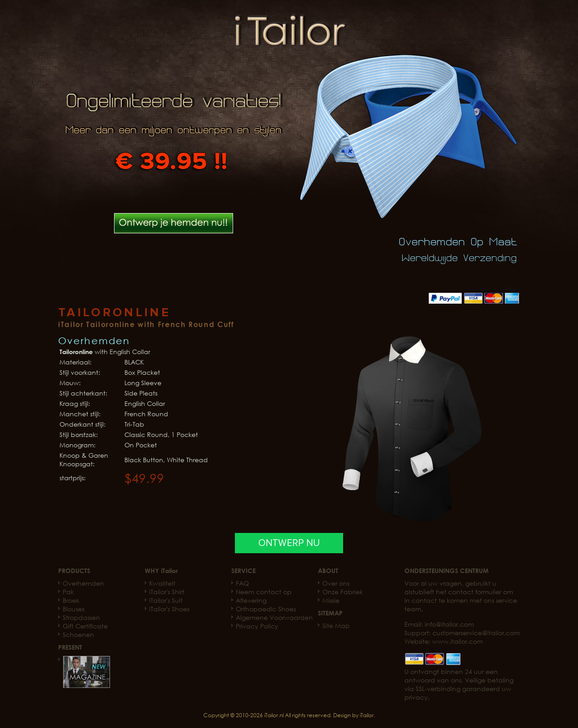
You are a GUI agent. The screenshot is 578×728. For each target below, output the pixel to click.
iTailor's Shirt (167, 592)
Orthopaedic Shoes (266, 609)
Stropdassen (81, 617)
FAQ (242, 583)
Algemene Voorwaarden (274, 617)
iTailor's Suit (166, 600)
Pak (68, 592)
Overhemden (83, 583)
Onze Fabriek (343, 592)
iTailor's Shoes (169, 609)
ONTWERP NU (289, 543)
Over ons (336, 583)
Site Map (336, 626)
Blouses (73, 609)
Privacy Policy (257, 626)
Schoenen (78, 635)
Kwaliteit (162, 583)
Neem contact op (264, 592)
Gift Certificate (85, 626)
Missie (331, 600)
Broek (71, 600)
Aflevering (251, 600)
